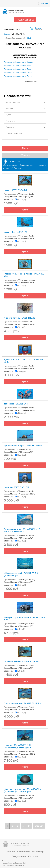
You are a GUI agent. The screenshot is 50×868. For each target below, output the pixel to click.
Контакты (33, 856)
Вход (18, 29)
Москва (44, 3)
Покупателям (19, 856)
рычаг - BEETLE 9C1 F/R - (16, 232)
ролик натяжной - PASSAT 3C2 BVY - (22, 661)
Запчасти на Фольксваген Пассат (18, 76)
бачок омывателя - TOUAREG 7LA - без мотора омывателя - (23, 530)
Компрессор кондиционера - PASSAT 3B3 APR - (24, 619)
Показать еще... (31, 81)
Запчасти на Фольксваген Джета (18, 73)
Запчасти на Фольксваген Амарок (19, 62)
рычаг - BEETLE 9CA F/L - (16, 190)
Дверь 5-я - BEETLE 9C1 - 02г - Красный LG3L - (23, 361)
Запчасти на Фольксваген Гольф (18, 69)
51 (29, 826)
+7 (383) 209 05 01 (25, 20)
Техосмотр (38, 852)
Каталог (11, 852)
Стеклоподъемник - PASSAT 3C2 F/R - (22, 703)
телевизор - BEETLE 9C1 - (16, 404)
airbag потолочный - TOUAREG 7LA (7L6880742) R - (21, 574)
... (23, 826)
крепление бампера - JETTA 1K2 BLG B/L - (24, 446)
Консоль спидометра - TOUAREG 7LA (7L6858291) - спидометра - (22, 790)
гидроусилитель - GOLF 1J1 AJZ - (20, 318)
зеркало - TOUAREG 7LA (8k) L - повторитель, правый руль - (20, 746)
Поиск (25, 148)
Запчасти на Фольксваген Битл (17, 66)
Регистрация (9, 29)
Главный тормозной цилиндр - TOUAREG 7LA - (24, 275)
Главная (7, 34)
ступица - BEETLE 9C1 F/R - (17, 487)
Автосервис (23, 852)
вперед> (39, 826)
